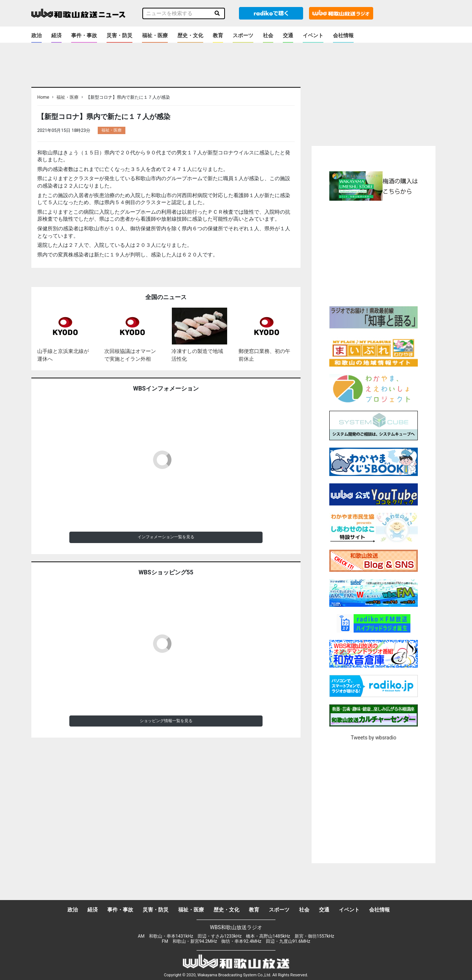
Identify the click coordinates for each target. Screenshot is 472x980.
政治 (37, 35)
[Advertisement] (374, 252)
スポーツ (243, 35)
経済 (56, 35)
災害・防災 (119, 35)
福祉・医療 (155, 35)
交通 (288, 35)
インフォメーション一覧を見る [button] (166, 537)
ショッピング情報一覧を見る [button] (166, 721)
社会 (268, 35)
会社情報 (343, 35)
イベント (313, 35)
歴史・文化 (190, 35)
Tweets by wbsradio (373, 738)
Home (43, 97)
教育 (218, 35)
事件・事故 (84, 35)
